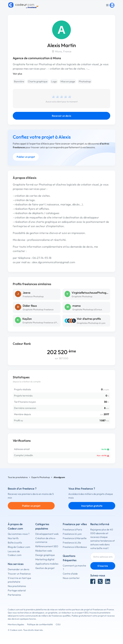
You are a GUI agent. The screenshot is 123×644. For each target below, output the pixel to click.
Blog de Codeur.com (19, 547)
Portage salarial (17, 590)
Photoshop (85, 81)
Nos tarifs (13, 538)
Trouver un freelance (19, 574)
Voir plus (17, 74)
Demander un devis (19, 569)
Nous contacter (71, 578)
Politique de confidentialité (40, 624)
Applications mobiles (47, 564)
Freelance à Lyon (72, 534)
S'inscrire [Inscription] (103, 566)
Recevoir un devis (61, 116)
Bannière (19, 81)
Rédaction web (44, 551)
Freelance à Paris (72, 529)
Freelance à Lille (72, 543)
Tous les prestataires (18, 477)
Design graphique (45, 555)
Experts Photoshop (41, 477)
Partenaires (14, 595)
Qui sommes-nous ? (19, 534)
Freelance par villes (75, 524)
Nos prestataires (17, 586)
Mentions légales (16, 624)
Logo (54, 81)
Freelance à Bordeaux (75, 547)
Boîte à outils (15, 543)
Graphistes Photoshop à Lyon (91, 323)
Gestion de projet (45, 568)
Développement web (47, 534)
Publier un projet (26, 157)
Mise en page (68, 81)
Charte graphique (38, 81)
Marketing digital (45, 559)
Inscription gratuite (92, 506)
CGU (58, 624)
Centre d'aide (70, 574)
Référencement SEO (47, 546)
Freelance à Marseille (75, 538)
